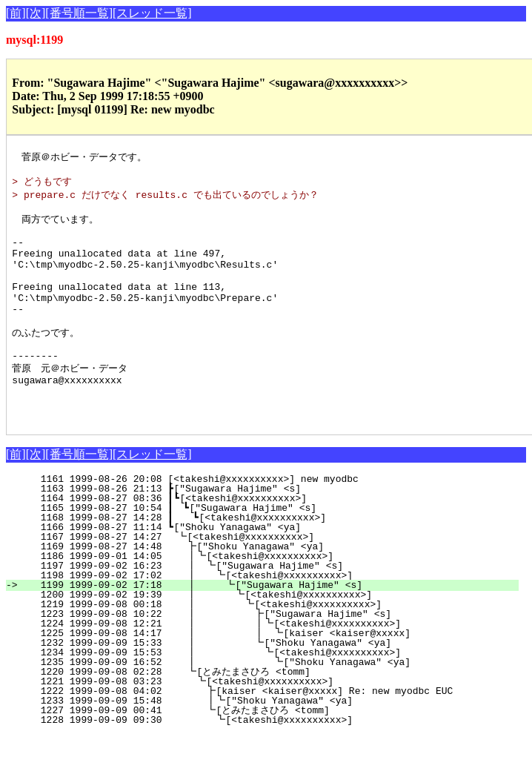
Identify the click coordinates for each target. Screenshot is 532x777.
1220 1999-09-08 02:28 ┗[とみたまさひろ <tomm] (266, 714)
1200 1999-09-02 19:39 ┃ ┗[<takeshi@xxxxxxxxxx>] (266, 637)
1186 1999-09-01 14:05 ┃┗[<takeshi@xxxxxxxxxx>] (270, 598)
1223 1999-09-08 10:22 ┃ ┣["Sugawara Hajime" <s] (264, 656)
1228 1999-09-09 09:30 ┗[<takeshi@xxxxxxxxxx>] (270, 762)
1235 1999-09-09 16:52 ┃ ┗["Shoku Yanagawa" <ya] (262, 704)
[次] (36, 13)
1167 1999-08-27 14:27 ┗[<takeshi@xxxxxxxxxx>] (273, 579)
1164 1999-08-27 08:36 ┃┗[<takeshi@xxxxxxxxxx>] (272, 540)
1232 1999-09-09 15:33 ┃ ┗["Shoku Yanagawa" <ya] (264, 685)
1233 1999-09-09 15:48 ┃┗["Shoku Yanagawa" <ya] (267, 743)
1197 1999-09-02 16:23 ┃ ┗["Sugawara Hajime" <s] (269, 608)
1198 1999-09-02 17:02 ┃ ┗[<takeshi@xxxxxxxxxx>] (267, 618)
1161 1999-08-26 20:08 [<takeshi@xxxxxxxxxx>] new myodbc (277, 521)
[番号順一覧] (79, 13)
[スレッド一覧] (152, 13)
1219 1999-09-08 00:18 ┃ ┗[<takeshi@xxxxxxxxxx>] (265, 647)
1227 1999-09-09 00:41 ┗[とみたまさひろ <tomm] (264, 753)
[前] (16, 13)
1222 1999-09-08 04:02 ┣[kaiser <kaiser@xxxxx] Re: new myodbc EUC (270, 733)
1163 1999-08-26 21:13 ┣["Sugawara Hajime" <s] (275, 531)
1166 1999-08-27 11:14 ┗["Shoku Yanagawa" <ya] (275, 569)
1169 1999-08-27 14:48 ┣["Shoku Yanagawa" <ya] (272, 589)
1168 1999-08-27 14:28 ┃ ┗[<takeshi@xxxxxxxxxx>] (270, 560)
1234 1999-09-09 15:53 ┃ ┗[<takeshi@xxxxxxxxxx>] (263, 695)
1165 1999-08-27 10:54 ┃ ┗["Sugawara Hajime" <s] (270, 550)
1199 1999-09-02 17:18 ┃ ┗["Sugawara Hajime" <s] (267, 627)
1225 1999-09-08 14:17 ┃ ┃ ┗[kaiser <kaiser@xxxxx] (260, 675)
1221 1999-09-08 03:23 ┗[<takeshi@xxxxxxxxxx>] (272, 724)
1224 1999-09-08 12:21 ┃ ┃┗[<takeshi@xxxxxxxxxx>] (261, 666)
